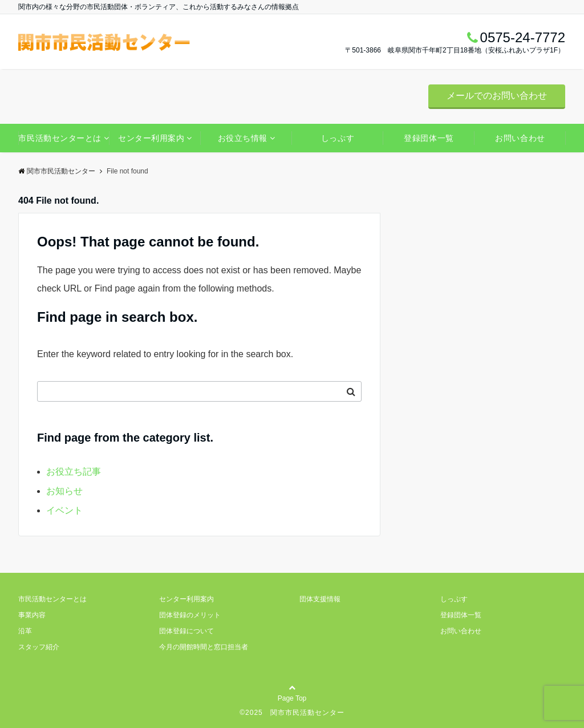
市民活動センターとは (60, 138)
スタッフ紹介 (39, 647)
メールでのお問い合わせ (497, 96)
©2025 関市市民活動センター (292, 713)
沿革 (25, 631)
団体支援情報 (320, 599)
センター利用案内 (151, 138)
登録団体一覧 (429, 138)
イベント (64, 510)
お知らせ (64, 491)
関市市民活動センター (57, 171)
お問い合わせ (520, 138)
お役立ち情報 (243, 138)
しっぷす (338, 138)
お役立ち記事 (74, 472)
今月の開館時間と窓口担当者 (204, 647)
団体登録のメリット (190, 615)
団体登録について (186, 631)
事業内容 (32, 615)
